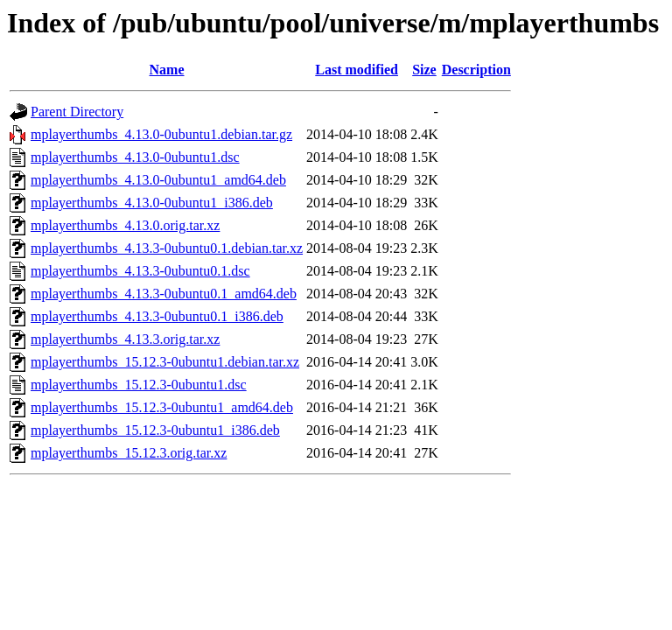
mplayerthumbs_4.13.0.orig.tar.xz (125, 225)
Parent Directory (77, 112)
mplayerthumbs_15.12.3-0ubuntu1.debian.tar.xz (165, 362)
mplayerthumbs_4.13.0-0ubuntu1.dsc (135, 157)
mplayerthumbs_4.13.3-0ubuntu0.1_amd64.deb (164, 294)
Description (476, 70)
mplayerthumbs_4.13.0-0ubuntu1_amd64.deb (158, 180)
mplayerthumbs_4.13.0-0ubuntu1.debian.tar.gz (161, 134)
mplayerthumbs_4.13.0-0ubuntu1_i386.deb (152, 203)
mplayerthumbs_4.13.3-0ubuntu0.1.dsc (140, 271)
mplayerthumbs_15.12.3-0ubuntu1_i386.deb (155, 430)
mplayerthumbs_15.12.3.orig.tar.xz (129, 453)
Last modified (357, 70)
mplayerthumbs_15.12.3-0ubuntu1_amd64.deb (162, 407)
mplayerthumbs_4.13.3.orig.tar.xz (125, 339)
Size (424, 70)
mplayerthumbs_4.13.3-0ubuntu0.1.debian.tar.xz (167, 248)
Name (167, 70)
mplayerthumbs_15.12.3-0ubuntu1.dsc (139, 385)
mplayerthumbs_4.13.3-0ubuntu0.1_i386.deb (157, 316)
